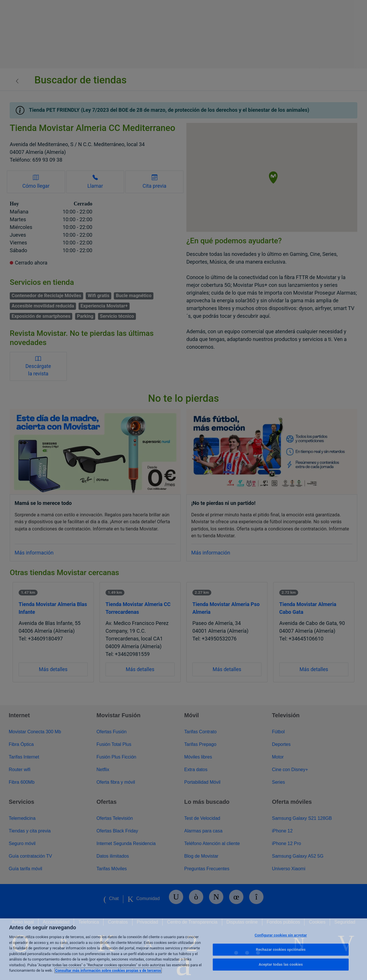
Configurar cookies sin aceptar (281, 935)
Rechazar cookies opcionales (281, 949)
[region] (183, 949)
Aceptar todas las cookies (281, 964)
